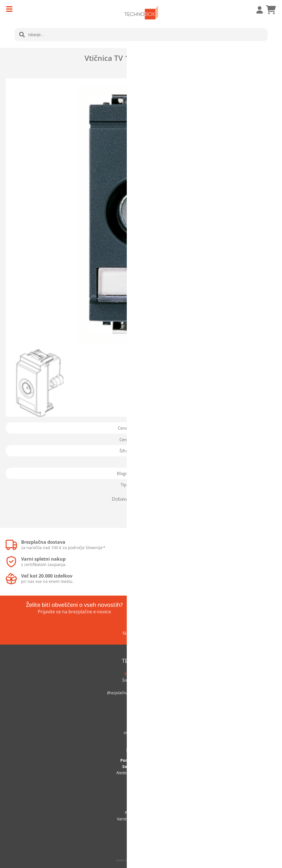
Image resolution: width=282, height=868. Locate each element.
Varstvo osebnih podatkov (141, 819)
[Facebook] (154, 633)
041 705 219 (141, 726)
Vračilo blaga (141, 825)
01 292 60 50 (141, 720)
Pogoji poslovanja (141, 813)
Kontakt (141, 806)
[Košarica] (271, 10)
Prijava (257, 10)
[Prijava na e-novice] (238, 608)
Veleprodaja (141, 831)
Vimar (160, 473)
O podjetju (141, 800)
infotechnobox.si (141, 733)
